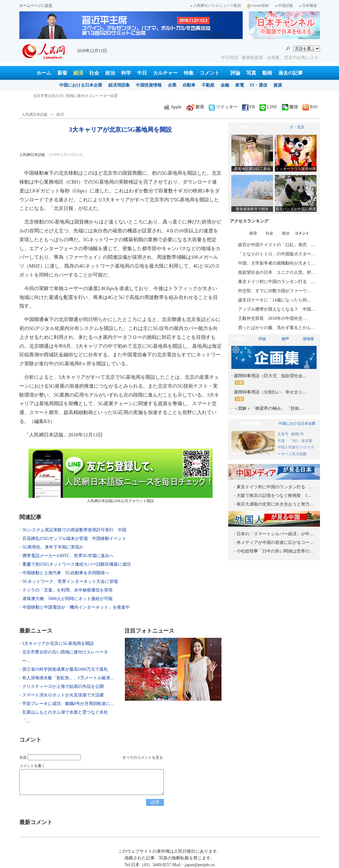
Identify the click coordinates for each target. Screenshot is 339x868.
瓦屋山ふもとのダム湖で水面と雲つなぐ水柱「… (65, 717)
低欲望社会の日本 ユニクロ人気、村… (277, 272)
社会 (94, 73)
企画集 (274, 58)
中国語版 (284, 6)
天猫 (281, 441)
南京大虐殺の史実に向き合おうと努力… (275, 504)
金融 (225, 85)
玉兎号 (283, 434)
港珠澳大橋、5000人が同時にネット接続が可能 (67, 599)
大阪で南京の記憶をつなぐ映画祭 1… (274, 496)
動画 (267, 73)
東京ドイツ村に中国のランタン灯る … (277, 282)
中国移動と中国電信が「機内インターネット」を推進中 (76, 607)
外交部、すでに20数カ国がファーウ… (275, 291)
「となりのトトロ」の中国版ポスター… (277, 254)
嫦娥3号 (298, 434)
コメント (210, 73)
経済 (78, 73)
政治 (110, 73)
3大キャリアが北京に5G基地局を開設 (58, 643)
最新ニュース (36, 631)
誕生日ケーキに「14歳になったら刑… (275, 300)
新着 (62, 73)
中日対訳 (230, 58)
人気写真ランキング (251, 127)
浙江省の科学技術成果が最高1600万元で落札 (65, 669)
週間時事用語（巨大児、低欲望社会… (270, 379)
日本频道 (308, 6)
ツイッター (223, 107)
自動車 (189, 85)
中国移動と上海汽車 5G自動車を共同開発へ (66, 573)
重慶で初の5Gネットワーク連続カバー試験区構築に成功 (77, 564)
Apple (173, 107)
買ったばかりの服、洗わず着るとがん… (277, 328)
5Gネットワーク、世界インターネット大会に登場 (70, 581)
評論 (235, 73)
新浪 (195, 107)
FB (248, 107)
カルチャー (165, 73)
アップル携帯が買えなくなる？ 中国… (277, 309)
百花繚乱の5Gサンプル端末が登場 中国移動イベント (74, 539)
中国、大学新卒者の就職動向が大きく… (277, 263)
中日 (142, 73)
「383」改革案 (300, 441)
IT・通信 (259, 85)
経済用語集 (119, 85)
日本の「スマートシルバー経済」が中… (275, 534)
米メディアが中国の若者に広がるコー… (275, 542)
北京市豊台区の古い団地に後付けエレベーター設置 (75, 96)
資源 (278, 85)
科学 (126, 73)
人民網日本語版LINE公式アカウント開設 (121, 476)
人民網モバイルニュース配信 (216, 6)
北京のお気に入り (301, 58)
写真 (251, 73)
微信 (290, 107)
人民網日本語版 (35, 114)
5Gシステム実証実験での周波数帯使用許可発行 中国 (74, 530)
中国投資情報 (149, 85)
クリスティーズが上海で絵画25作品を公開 (63, 686)
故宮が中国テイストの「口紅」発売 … (277, 245)
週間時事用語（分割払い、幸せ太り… (270, 395)
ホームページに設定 (36, 6)
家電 (240, 85)
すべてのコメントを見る (143, 758)
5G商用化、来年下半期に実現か (53, 547)
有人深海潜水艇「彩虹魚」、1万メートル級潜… (68, 678)
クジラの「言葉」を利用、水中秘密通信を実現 (67, 590)
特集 (189, 73)
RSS (310, 107)
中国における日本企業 (81, 85)
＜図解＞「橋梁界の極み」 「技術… (269, 408)
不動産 (208, 85)
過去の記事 (291, 73)
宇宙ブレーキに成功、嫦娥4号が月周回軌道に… (68, 704)
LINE (268, 107)
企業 (172, 85)
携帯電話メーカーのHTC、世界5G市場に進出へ (68, 556)
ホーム (44, 73)
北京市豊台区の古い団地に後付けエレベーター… (65, 656)
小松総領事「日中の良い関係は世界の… (275, 551)
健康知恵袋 (253, 58)
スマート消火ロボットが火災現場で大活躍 (63, 695)
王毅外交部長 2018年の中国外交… (272, 318)
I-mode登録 (258, 6)
